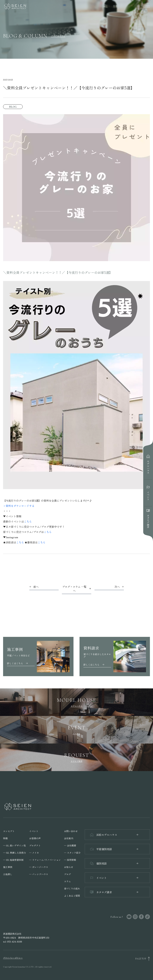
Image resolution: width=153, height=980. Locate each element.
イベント (34, 831)
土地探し (8, 874)
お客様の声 (35, 838)
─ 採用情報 (70, 860)
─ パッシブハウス (39, 874)
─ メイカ (34, 853)
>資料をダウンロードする (19, 506)
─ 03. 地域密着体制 (13, 860)
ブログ (67, 874)
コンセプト (9, 831)
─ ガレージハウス (39, 867)
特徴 (5, 838)
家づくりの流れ (72, 889)
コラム (67, 881)
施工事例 (8, 867)
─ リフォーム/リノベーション (45, 860)
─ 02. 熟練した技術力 (15, 853)
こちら (28, 521)
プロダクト (35, 845)
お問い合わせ (71, 831)
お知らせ (69, 867)
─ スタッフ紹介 (72, 853)
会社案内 (69, 838)
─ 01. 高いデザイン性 (14, 845)
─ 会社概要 (70, 845)
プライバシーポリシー (13, 958)
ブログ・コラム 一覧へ (77, 589)
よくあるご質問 (72, 896)
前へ (36, 587)
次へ (117, 587)
